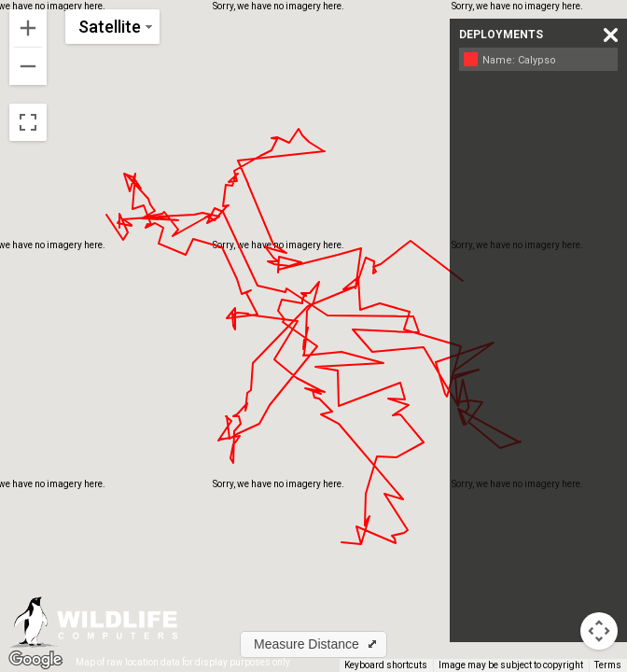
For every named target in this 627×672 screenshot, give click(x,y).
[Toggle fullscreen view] (28, 122)
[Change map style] (112, 27)
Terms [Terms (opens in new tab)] (608, 665)
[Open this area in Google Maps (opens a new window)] (35, 660)
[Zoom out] (28, 66)
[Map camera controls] (599, 631)
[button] (313, 644)
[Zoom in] (28, 28)
